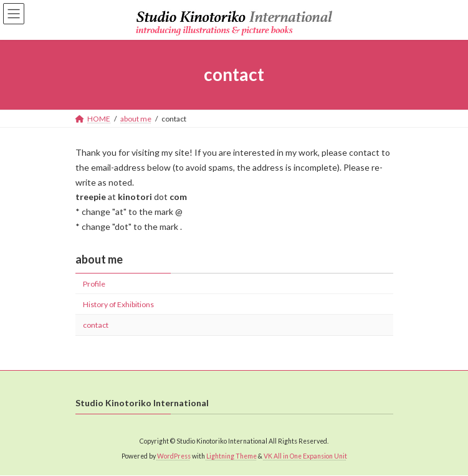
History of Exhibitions (118, 304)
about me (99, 259)
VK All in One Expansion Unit (305, 457)
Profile (94, 284)
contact (96, 325)
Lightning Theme (232, 457)
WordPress (174, 457)
